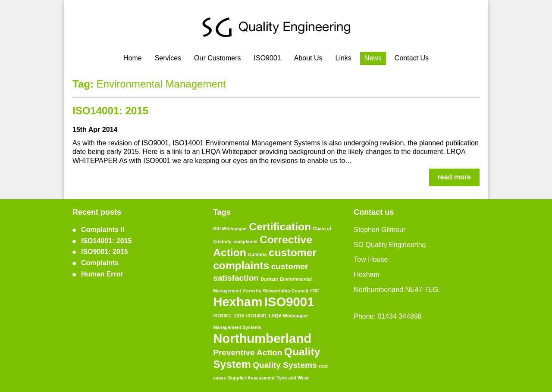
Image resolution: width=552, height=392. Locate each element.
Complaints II (103, 230)
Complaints (100, 263)
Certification (280, 227)
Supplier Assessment (251, 378)
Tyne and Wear (293, 378)
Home (133, 58)
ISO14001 (257, 316)
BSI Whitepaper (230, 229)
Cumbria (257, 254)
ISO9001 (268, 58)
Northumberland (262, 338)
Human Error (102, 274)
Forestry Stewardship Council (276, 291)
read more (454, 177)
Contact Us (412, 58)
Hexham (238, 302)
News (373, 58)
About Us (308, 58)
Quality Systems (285, 365)
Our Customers (217, 58)
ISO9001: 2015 (105, 252)
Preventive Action (248, 353)
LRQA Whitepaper (288, 316)
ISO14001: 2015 (110, 111)
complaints (245, 241)
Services (168, 58)
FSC (315, 291)
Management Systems (237, 327)
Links (343, 58)
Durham (269, 279)
